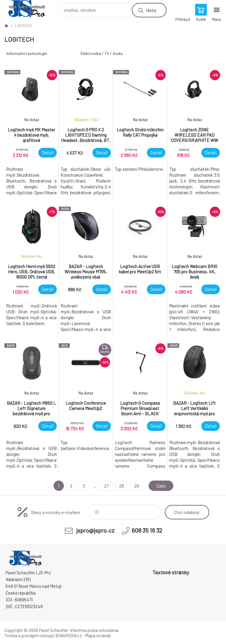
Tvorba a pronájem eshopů (29, 635)
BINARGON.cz (68, 635)
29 (137, 486)
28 (122, 486)
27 (107, 486)
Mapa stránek (98, 635)
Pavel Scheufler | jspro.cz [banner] (30, 9)
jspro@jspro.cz (95, 530)
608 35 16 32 (147, 530)
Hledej (151, 10)
